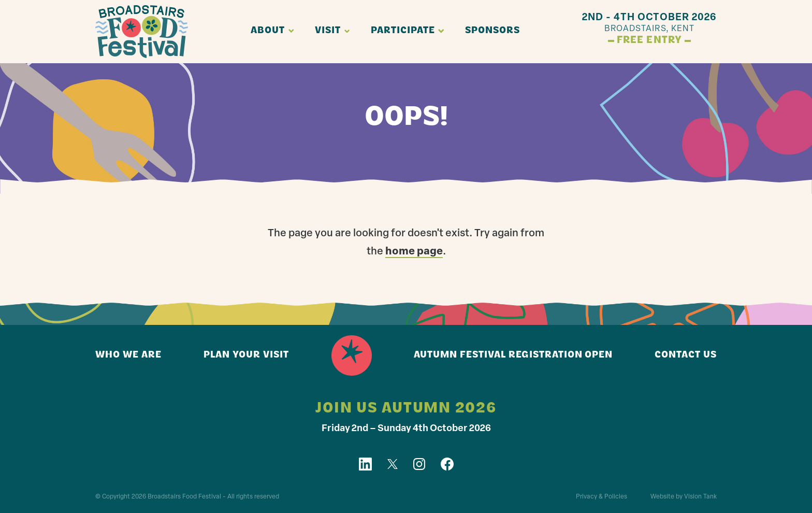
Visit (328, 31)
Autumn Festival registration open (513, 355)
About (268, 31)
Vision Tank (700, 497)
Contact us (686, 355)
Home (352, 355)
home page (414, 252)
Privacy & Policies (601, 497)
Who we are (128, 355)
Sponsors (492, 31)
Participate (403, 31)
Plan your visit (246, 355)
